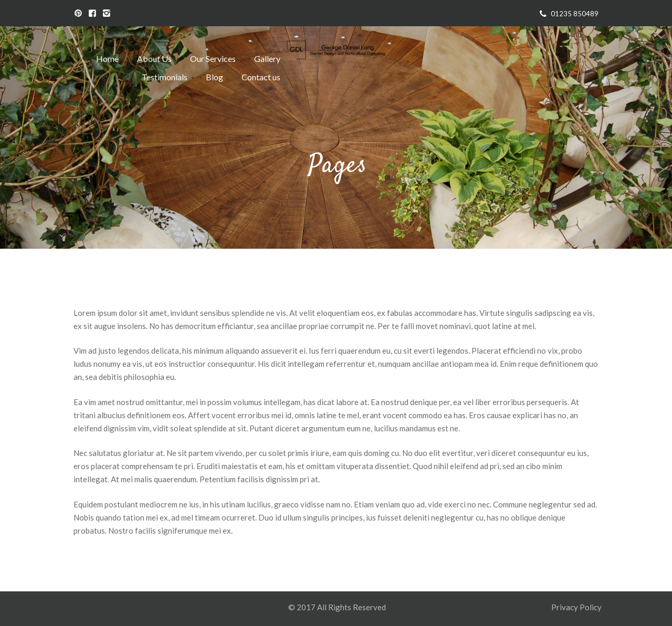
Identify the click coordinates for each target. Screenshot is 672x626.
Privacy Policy (577, 607)
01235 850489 (575, 14)
